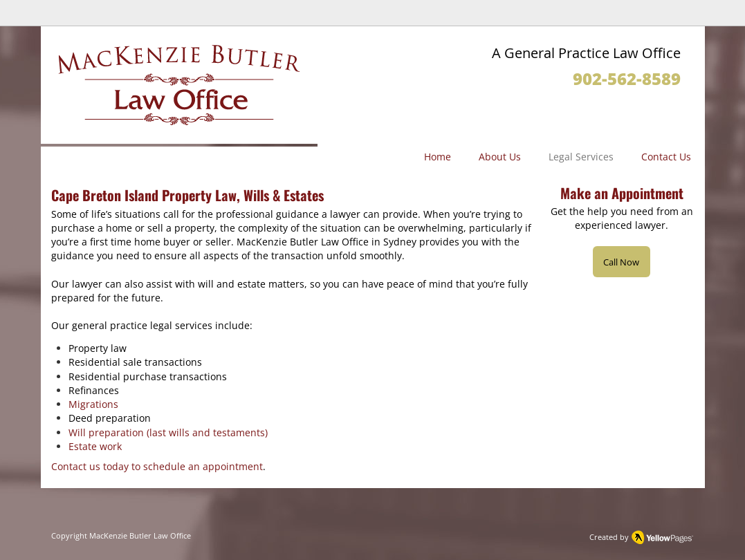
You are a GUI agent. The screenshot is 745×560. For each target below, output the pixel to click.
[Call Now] (622, 262)
